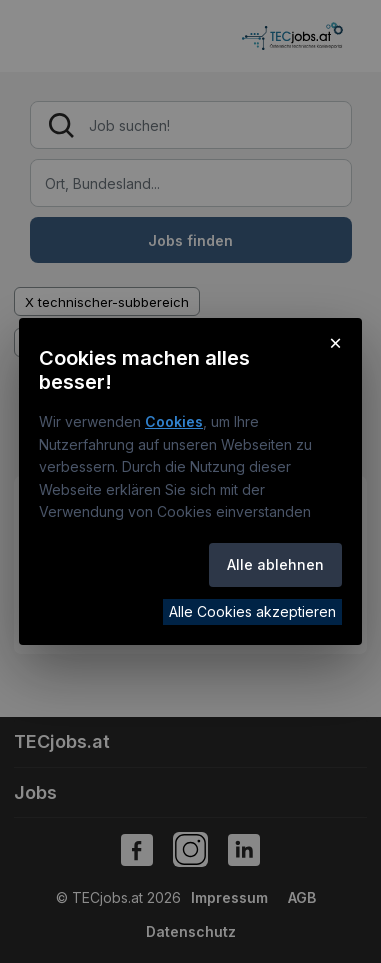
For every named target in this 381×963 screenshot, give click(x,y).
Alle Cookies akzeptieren (252, 611)
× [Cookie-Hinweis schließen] (335, 342)
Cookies (174, 421)
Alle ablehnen (275, 564)
